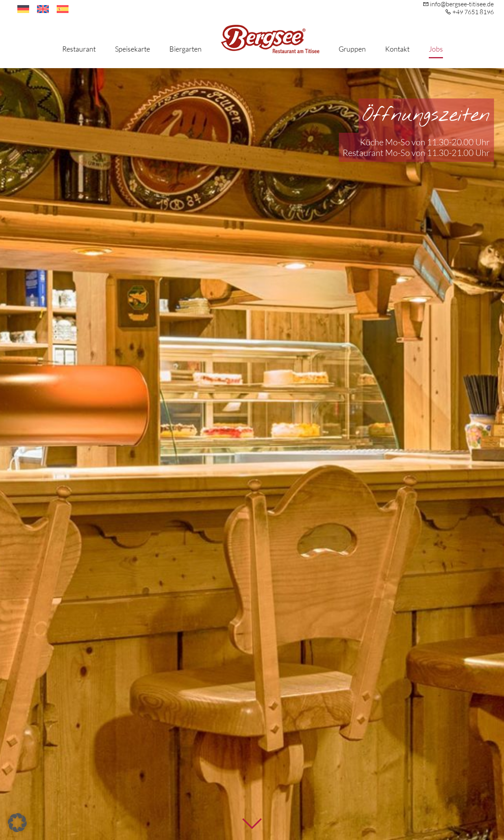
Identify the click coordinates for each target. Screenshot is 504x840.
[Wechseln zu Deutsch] (23, 9)
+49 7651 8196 (473, 12)
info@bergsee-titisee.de (462, 4)
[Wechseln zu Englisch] (43, 9)
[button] (17, 823)
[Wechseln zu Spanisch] (63, 9)
